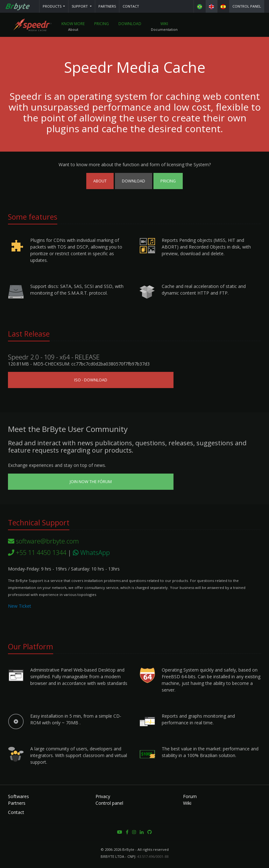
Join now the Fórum (91, 482)
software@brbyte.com (43, 541)
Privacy (103, 796)
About (100, 181)
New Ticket (20, 606)
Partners (107, 6)
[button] (54, 6)
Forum (190, 796)
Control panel (247, 6)
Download (130, 24)
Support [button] (80, 6)
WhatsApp (91, 553)
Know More (73, 24)
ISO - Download (91, 380)
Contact (131, 6)
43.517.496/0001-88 (153, 856)
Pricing (102, 24)
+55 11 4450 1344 (37, 553)
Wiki (164, 24)
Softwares (18, 796)
